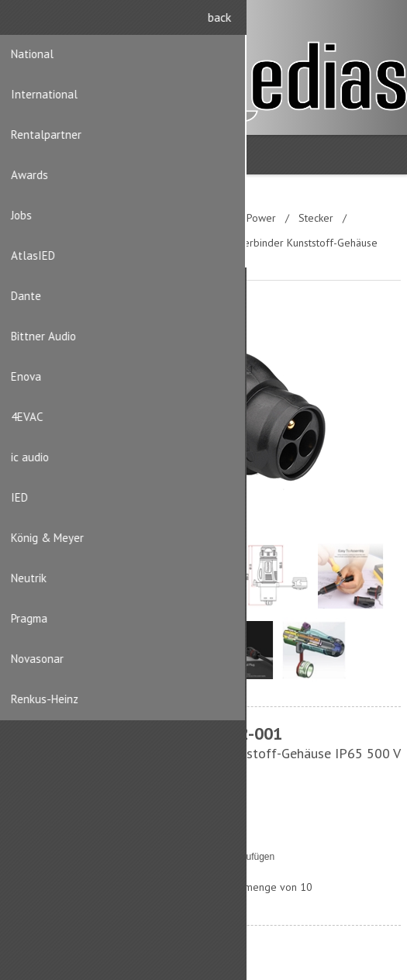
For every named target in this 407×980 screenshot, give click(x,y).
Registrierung (354, 21)
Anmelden (384, 21)
